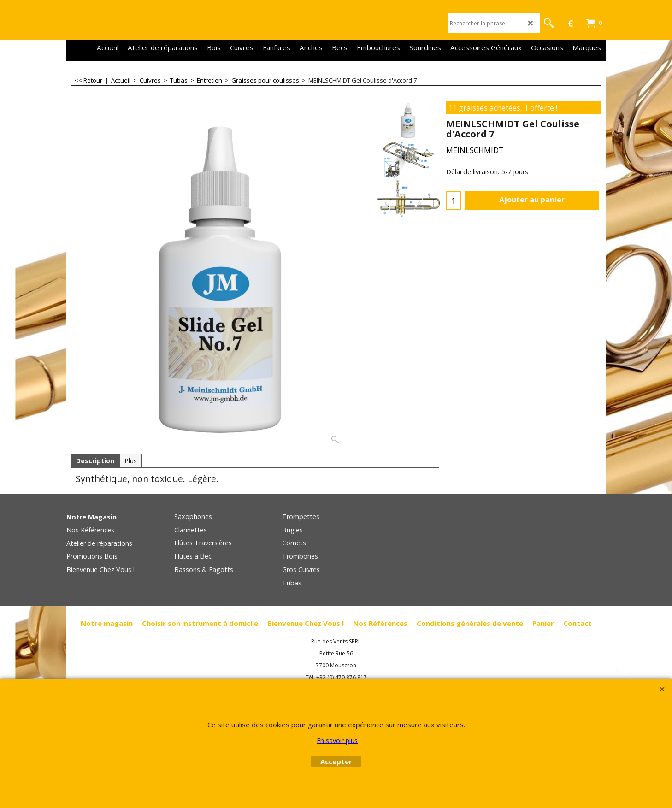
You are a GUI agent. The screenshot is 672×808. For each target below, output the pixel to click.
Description (95, 461)
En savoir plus (337, 740)
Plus (131, 461)
